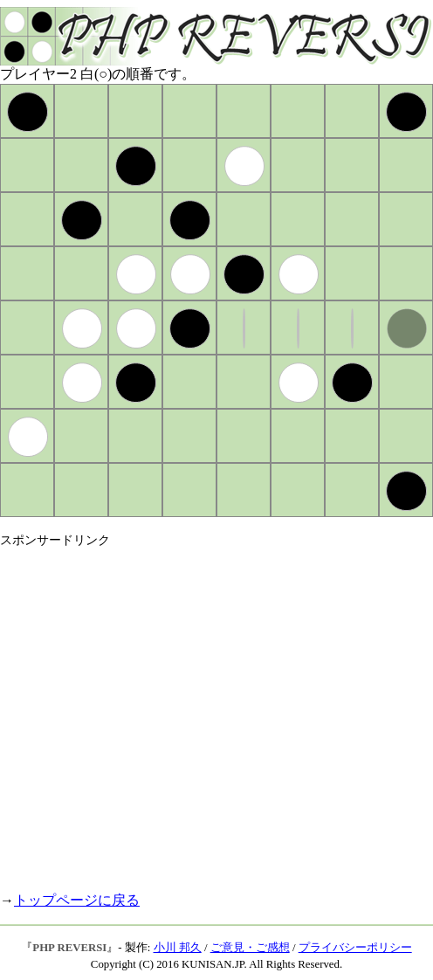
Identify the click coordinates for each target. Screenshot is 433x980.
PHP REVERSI (69, 948)
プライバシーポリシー (355, 948)
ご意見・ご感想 (250, 948)
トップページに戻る (77, 900)
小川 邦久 (178, 948)
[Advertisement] (164, 712)
